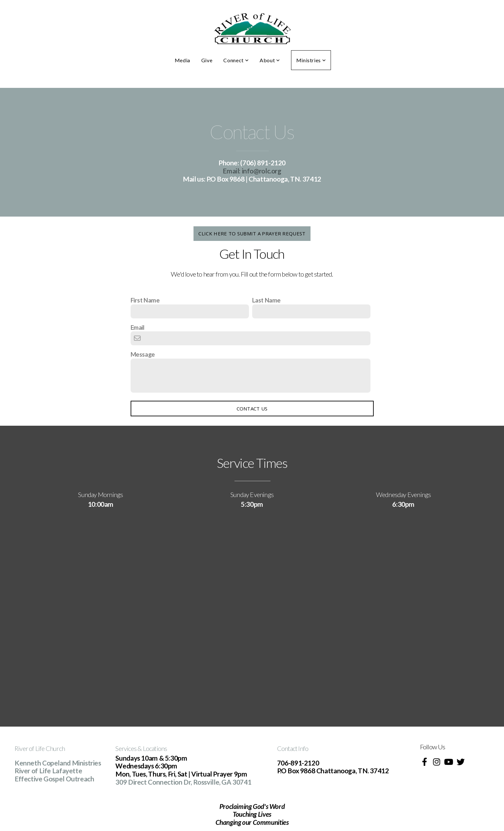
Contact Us (252, 409)
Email (138, 327)
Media (182, 60)
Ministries (311, 60)
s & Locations (151, 748)
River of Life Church (40, 748)
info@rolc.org (252, 171)
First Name (145, 300)
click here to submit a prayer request (252, 233)
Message (143, 354)
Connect (236, 60)
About (270, 60)
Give (207, 60)
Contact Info (293, 748)
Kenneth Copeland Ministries (58, 763)
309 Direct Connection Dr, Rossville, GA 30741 (183, 782)
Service (124, 748)
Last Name (267, 300)
